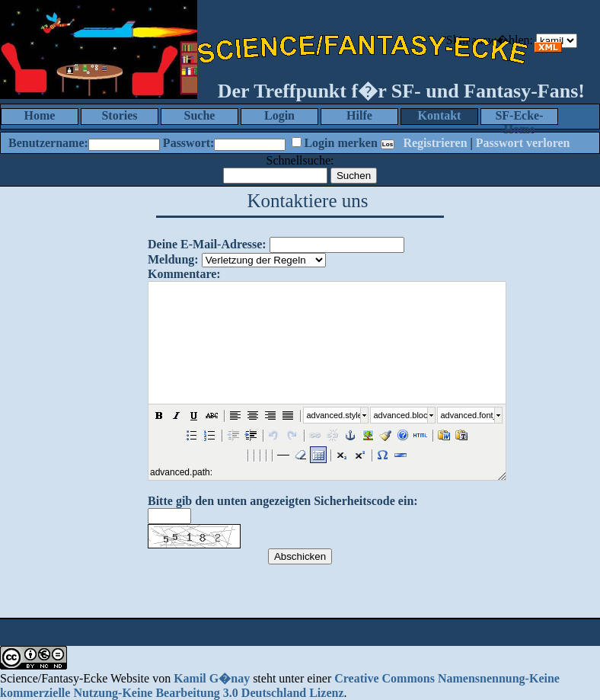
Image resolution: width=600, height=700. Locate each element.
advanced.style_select (334, 415)
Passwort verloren (523, 143)
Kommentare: (184, 274)
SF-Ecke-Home (519, 117)
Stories (119, 115)
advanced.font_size (468, 415)
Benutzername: (48, 143)
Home (40, 115)
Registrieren (435, 143)
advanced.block (401, 415)
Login (279, 115)
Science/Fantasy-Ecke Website (75, 678)
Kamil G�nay (212, 678)
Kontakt (440, 115)
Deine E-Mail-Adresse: (207, 244)
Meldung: (173, 259)
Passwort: (189, 143)
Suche (200, 115)
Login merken (340, 143)
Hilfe (359, 115)
